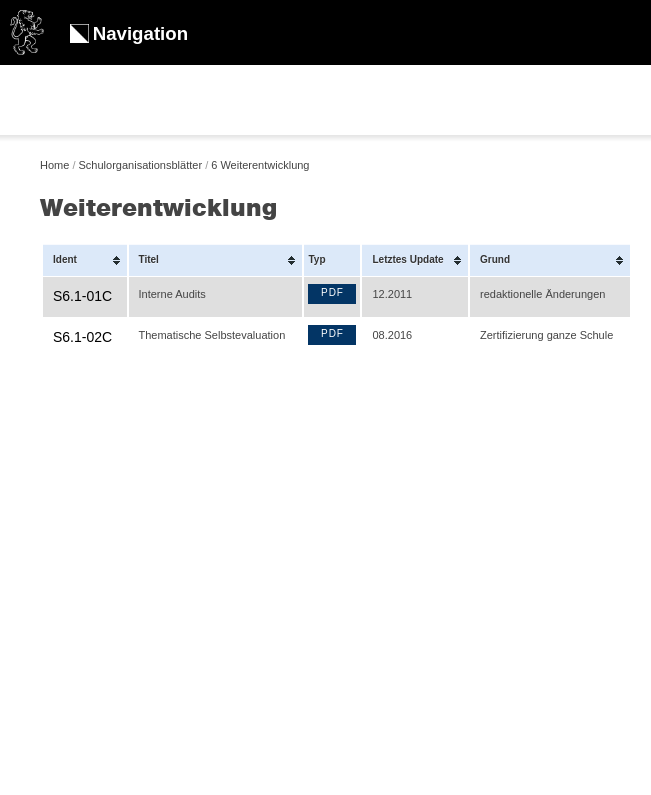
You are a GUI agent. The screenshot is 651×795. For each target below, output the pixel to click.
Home (54, 165)
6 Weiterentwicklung (260, 165)
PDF (332, 292)
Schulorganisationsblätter (141, 165)
